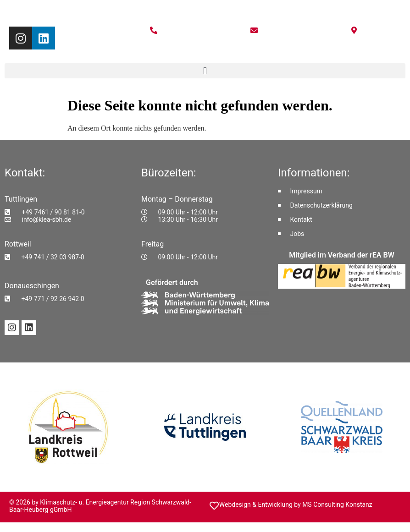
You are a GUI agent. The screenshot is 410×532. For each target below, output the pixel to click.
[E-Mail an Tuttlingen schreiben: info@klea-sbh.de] (68, 219)
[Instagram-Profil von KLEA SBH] (12, 328)
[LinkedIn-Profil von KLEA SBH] (29, 328)
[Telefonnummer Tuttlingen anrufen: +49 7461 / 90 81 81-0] (68, 212)
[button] (205, 71)
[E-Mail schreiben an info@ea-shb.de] (255, 30)
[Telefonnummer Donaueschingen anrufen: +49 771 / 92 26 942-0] (68, 299)
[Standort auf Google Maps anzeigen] (356, 30)
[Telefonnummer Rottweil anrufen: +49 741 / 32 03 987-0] (68, 257)
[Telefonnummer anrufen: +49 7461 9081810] (155, 30)
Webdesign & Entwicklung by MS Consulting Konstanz (296, 505)
